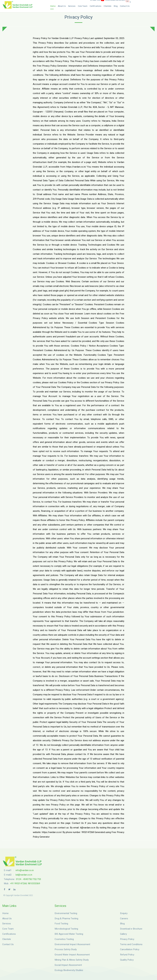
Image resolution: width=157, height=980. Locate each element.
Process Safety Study (66, 949)
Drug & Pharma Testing (66, 919)
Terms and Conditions (131, 944)
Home (53, 6)
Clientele (107, 6)
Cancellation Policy (130, 949)
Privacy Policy (127, 939)
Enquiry (124, 913)
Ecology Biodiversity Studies (69, 970)
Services (72, 6)
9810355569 (34, 883)
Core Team (83, 6)
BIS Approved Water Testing (69, 934)
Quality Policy (127, 960)
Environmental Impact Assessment (72, 944)
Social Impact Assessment (68, 965)
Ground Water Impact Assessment (72, 955)
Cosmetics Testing (64, 939)
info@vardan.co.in (25, 870)
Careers (124, 919)
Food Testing (61, 924)
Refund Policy (127, 955)
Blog (116, 6)
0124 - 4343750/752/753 (29, 879)
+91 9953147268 (18, 883)
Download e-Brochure (131, 929)
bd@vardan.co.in (24, 875)
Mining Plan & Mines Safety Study (72, 960)
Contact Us (125, 6)
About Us (62, 6)
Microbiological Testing (66, 929)
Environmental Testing (66, 913)
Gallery (123, 934)
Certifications (96, 6)
